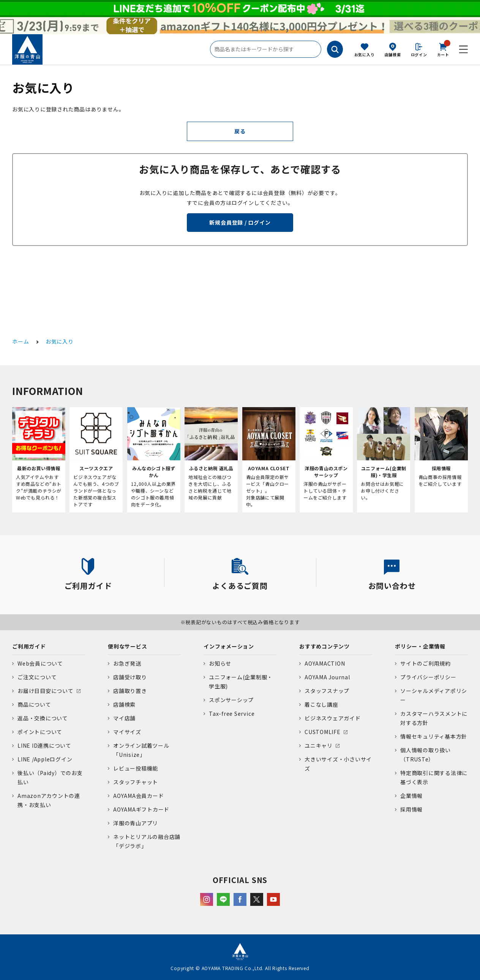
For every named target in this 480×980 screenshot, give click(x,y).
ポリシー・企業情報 (420, 646)
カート (443, 49)
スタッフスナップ (327, 691)
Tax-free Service (232, 714)
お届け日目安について (46, 691)
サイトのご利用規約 (426, 663)
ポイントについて (40, 732)
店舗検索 (393, 55)
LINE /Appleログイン (45, 759)
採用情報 (411, 809)
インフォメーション (229, 646)
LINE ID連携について (44, 745)
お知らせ (220, 663)
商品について (34, 704)
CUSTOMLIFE (323, 732)
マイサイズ (127, 732)
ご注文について (37, 677)
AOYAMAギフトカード (141, 809)
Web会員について (40, 663)
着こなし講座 (321, 704)
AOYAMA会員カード (138, 796)
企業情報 (411, 796)
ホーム (21, 341)
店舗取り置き (130, 691)
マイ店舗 (124, 718)
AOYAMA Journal (327, 677)
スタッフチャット (136, 782)
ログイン (419, 55)
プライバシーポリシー (428, 677)
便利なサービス (127, 646)
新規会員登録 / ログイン (240, 222)
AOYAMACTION (325, 663)
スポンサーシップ (231, 700)
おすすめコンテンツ (324, 646)
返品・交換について (43, 718)
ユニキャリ (319, 745)
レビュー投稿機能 (136, 768)
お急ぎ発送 (127, 663)
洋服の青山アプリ (136, 823)
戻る (240, 131)
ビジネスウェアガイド (333, 718)
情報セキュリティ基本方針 (434, 736)
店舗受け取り (130, 677)
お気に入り (365, 55)
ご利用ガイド (29, 646)
